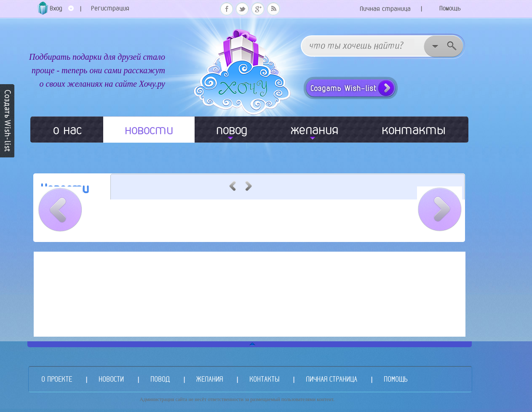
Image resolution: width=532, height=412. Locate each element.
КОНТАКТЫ (264, 379)
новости (149, 130)
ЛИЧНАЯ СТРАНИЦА (331, 379)
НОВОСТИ (111, 379)
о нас (67, 130)
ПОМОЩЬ (396, 379)
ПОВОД (160, 379)
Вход (62, 11)
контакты (414, 130)
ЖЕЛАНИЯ (210, 379)
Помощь (450, 8)
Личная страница (385, 9)
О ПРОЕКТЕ (57, 379)
